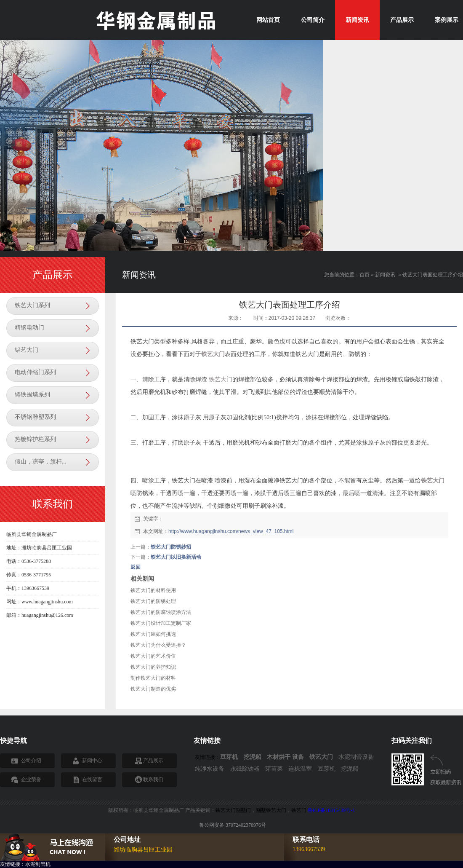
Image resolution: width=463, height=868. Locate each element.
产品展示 (153, 761)
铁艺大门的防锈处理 (153, 601)
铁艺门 (299, 810)
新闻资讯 (385, 275)
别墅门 (243, 810)
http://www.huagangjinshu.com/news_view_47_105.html (231, 531)
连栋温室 (300, 769)
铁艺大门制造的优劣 (153, 689)
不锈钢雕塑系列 (35, 417)
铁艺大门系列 (32, 305)
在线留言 (92, 780)
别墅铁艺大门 (271, 810)
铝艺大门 (27, 350)
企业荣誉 (31, 780)
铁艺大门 (221, 379)
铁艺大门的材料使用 (153, 590)
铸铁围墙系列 (32, 395)
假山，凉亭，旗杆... (41, 462)
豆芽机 (327, 769)
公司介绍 (31, 761)
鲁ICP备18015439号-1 (331, 810)
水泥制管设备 (356, 757)
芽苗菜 (274, 769)
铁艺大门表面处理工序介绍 (433, 275)
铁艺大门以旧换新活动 (176, 557)
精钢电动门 (29, 328)
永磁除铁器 (245, 769)
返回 (136, 567)
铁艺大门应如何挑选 (153, 634)
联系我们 (153, 780)
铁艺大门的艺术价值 (153, 656)
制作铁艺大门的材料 (153, 678)
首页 (365, 275)
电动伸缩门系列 (35, 372)
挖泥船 (350, 769)
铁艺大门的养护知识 (153, 667)
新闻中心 (92, 761)
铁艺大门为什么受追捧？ (158, 645)
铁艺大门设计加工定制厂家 (161, 623)
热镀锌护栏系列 (35, 439)
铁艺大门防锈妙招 (171, 547)
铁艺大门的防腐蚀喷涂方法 (161, 612)
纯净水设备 (210, 769)
